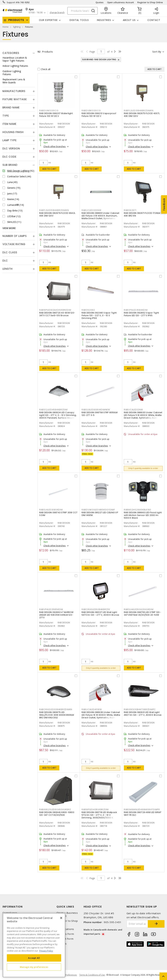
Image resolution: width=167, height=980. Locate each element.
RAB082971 (130, 210)
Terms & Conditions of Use (92, 975)
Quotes (100, 2)
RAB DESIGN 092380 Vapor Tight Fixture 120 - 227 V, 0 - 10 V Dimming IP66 (99, 315)
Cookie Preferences (67, 975)
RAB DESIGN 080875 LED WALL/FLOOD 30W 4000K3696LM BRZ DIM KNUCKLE (57, 715)
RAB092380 (88, 310)
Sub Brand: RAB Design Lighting (99, 59)
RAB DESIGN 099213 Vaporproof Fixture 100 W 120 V (99, 115)
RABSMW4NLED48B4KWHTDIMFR (142, 809)
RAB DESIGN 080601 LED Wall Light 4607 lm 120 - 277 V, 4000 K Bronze (143, 714)
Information (13, 907)
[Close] (61, 918)
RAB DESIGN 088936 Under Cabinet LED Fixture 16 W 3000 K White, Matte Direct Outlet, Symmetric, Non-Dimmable (101, 716)
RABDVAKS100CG (49, 110)
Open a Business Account (121, 2)
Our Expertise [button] (48, 20)
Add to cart (49, 169)
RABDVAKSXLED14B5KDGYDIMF (98, 510)
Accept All (34, 958)
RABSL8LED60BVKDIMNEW (96, 410)
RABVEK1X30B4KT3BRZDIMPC (140, 709)
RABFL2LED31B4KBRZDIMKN (139, 110)
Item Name (9, 124)
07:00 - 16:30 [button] (36, 13)
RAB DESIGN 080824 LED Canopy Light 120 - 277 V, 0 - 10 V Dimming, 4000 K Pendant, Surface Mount (58, 415)
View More (9, 228)
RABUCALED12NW (133, 410)
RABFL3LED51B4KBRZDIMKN (54, 210)
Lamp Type (10, 140)
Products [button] (16, 20)
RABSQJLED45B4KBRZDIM (53, 410)
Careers (62, 944)
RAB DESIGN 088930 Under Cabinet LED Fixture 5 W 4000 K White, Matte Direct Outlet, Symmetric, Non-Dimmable (143, 416)
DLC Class (10, 252)
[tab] (19, 53)
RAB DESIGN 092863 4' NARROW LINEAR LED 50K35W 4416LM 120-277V (56, 615)
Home (6, 27)
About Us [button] (129, 20)
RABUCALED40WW (92, 709)
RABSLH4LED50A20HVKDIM (139, 609)
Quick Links (65, 907)
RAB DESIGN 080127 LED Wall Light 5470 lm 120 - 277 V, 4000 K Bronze (100, 614)
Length (8, 269)
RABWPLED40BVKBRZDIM (95, 809)
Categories (11, 53)
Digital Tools (79, 20)
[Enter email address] (137, 924)
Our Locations (65, 929)
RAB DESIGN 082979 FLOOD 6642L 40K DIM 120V (57, 214)
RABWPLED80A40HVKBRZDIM (55, 310)
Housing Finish (13, 132)
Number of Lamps (15, 236)
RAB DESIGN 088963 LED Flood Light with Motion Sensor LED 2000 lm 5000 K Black (143, 515)
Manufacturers (14, 91)
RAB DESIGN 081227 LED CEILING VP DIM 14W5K (100, 514)
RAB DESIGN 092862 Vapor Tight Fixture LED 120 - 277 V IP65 (141, 314)
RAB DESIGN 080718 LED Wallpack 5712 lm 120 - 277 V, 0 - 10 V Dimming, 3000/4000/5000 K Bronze (99, 816)
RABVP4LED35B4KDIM (136, 310)
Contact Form (65, 939)
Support (11, 2)
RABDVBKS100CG (91, 110)
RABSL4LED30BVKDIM (51, 510)
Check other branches (55, 146)
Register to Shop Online (150, 2)
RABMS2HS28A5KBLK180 (137, 510)
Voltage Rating (14, 244)
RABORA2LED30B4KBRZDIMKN (56, 709)
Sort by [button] (157, 52)
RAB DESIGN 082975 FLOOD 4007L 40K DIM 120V (142, 115)
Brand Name (11, 107)
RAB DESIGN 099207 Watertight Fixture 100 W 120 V (56, 115)
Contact (154, 20)
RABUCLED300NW (91, 210)
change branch (57, 13)
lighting (17, 27)
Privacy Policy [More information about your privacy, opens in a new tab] (46, 951)
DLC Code (9, 157)
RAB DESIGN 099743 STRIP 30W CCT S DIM (58, 514)
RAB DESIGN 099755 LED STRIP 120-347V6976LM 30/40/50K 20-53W (142, 614)
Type (6, 116)
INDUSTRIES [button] (104, 20)
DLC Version (11, 148)
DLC (5, 261)
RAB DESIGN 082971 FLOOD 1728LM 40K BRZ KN (142, 214)
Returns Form (65, 934)
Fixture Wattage (15, 99)
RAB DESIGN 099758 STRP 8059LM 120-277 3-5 (100, 414)
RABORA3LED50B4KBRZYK (96, 609)
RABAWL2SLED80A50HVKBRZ (55, 809)
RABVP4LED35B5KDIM (51, 609)
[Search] (82, 11)
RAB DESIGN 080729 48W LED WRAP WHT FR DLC (143, 814)
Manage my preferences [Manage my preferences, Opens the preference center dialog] (34, 967)
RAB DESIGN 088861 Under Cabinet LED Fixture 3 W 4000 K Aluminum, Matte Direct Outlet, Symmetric (100, 216)
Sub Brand (10, 165)
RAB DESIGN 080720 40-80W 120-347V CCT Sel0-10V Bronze (57, 314)
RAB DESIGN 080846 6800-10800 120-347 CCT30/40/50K (57, 814)
